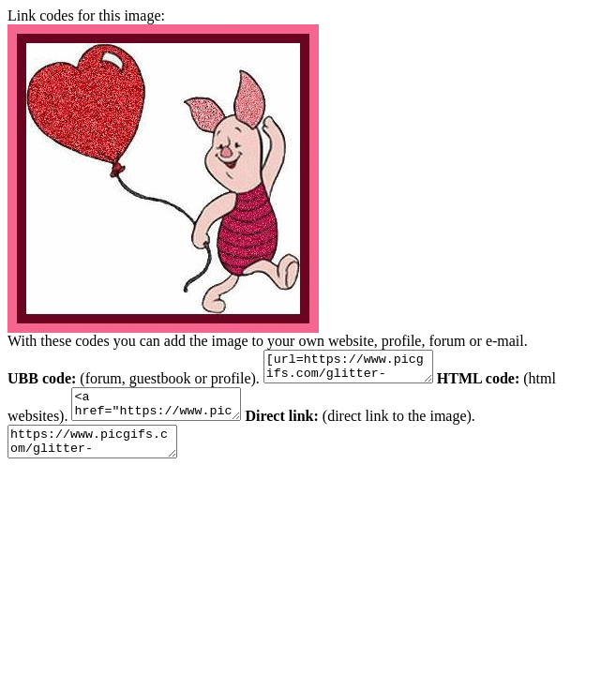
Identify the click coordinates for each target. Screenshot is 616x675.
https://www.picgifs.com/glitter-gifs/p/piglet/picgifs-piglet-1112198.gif (102, 456)
